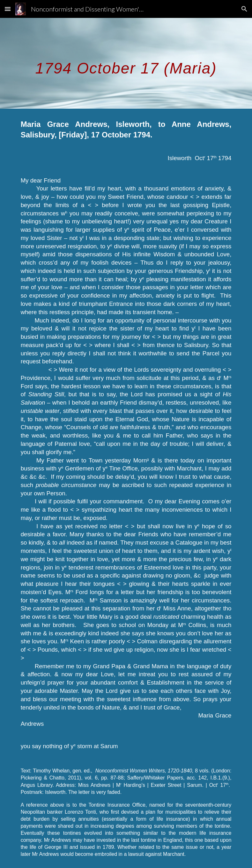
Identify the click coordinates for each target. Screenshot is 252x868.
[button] (8, 9)
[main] (126, 63)
